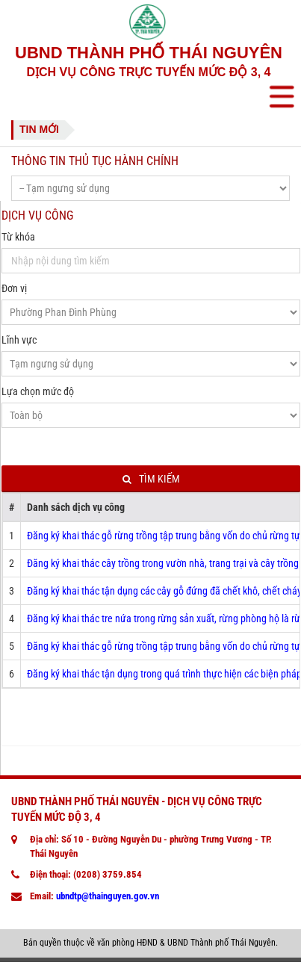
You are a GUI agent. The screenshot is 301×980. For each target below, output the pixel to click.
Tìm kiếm (151, 479)
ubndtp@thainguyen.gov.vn (108, 896)
